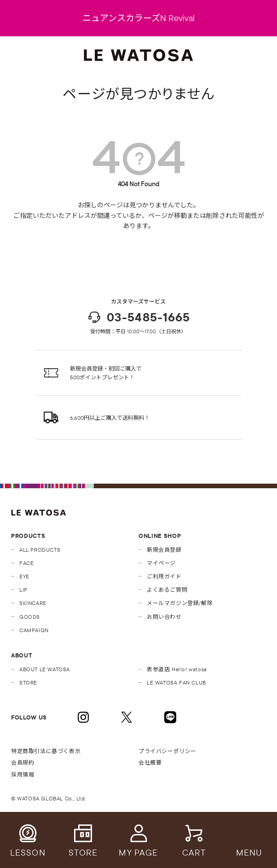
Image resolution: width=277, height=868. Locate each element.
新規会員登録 (164, 550)
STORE (28, 682)
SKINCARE (33, 603)
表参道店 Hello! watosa (177, 669)
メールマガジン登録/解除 (180, 603)
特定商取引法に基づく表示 (46, 751)
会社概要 (150, 762)
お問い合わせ (164, 617)
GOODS (30, 617)
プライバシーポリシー (167, 751)
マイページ (161, 563)
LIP (23, 590)
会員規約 (23, 762)
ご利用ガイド (164, 576)
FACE (26, 563)
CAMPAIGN (34, 630)
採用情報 (23, 774)
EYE (24, 576)
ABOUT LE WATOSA (45, 669)
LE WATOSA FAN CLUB (176, 682)
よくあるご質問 (167, 590)
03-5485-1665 (138, 317)
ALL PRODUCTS (40, 550)
